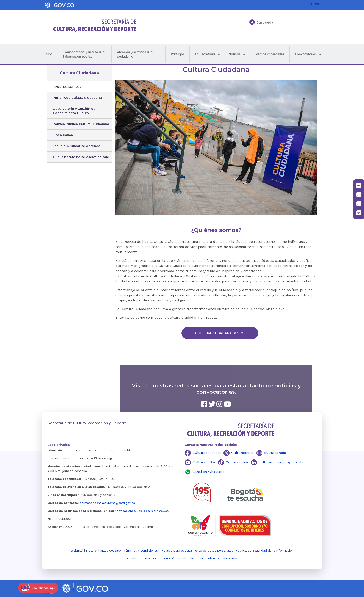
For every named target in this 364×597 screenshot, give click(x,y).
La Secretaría (205, 54)
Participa (177, 54)
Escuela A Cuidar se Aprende (77, 146)
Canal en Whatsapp (209, 472)
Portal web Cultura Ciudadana (77, 98)
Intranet (92, 550)
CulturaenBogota (207, 453)
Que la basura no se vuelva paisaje (81, 157)
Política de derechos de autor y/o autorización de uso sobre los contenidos (182, 558)
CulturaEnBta (204, 462)
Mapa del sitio (111, 550)
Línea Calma (63, 135)
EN (311, 4)
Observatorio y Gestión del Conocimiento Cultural (75, 111)
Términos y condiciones (141, 550)
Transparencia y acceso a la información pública (84, 54)
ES (317, 4)
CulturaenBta (242, 453)
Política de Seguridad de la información (265, 550)
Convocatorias (306, 54)
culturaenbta (275, 453)
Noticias (235, 54)
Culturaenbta (237, 462)
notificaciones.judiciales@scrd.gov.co (142, 511)
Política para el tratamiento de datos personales (197, 550)
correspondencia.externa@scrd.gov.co (107, 503)
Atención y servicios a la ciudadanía (135, 54)
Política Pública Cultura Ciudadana (81, 124)
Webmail (77, 550)
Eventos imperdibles (269, 54)
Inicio (48, 54)
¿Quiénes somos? (67, 87)
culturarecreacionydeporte (281, 462)
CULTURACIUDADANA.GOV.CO (220, 333)
